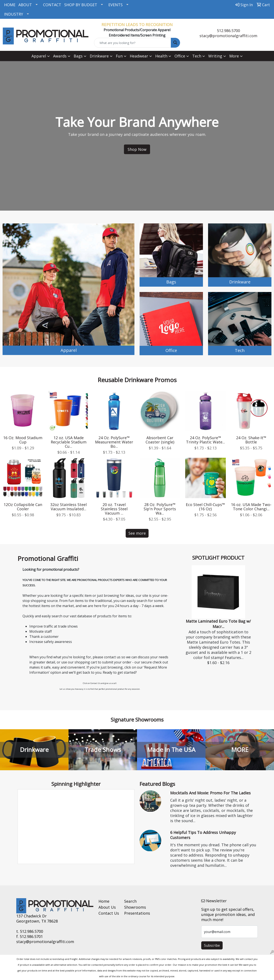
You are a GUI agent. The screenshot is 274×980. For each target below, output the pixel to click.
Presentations (134, 913)
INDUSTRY (14, 14)
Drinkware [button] (99, 56)
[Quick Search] (133, 43)
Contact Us (109, 913)
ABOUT (25, 5)
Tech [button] (197, 56)
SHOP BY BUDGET (81, 5)
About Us (107, 907)
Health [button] (161, 56)
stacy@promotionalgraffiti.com (228, 36)
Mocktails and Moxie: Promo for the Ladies (210, 793)
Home (104, 901)
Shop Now (137, 149)
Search (130, 901)
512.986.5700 (228, 31)
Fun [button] (119, 56)
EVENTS (115, 5)
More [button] (234, 56)
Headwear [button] (139, 56)
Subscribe (212, 945)
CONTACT (52, 5)
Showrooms (134, 907)
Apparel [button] (39, 56)
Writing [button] (215, 56)
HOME (10, 5)
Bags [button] (78, 56)
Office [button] (180, 56)
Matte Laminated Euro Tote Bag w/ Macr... (218, 624)
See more (137, 533)
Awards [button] (60, 56)
